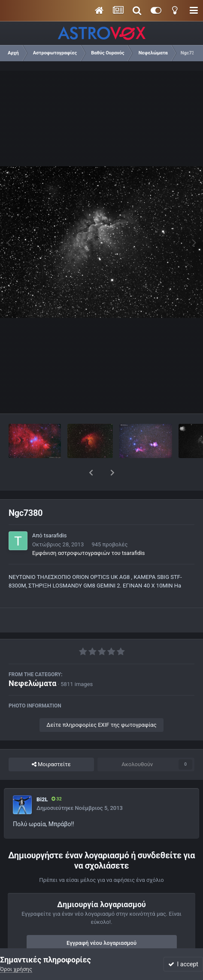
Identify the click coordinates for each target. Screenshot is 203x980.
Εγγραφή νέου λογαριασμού (101, 921)
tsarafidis (55, 513)
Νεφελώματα (32, 661)
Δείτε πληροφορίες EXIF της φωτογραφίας (101, 703)
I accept (183, 964)
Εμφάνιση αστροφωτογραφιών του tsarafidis (89, 531)
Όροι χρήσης (16, 969)
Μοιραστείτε (51, 742)
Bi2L (42, 777)
